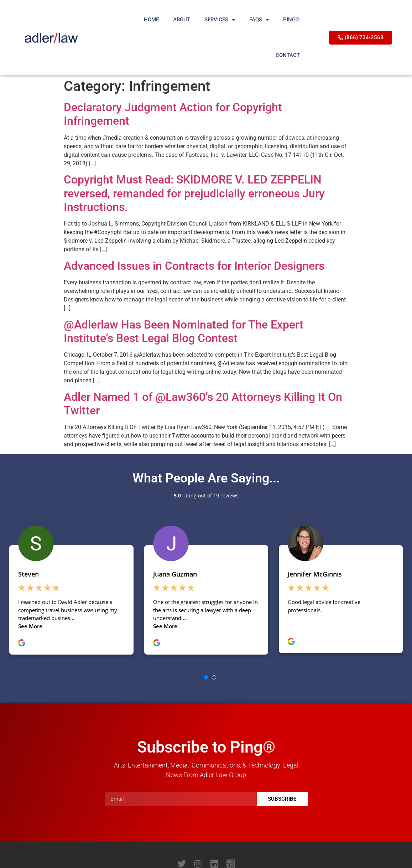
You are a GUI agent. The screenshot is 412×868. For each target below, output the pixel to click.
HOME (151, 20)
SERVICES (220, 20)
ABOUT (182, 20)
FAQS (259, 20)
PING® (291, 20)
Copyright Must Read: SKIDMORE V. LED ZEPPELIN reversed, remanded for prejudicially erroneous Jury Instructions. (194, 193)
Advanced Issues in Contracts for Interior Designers (194, 266)
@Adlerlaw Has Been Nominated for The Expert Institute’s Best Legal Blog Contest (184, 331)
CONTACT (288, 55)
